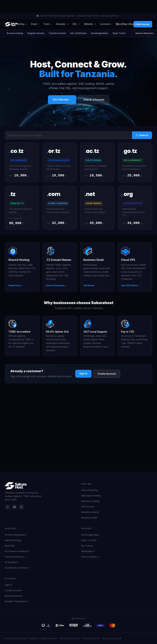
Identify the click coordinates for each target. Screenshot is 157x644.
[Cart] (117, 24)
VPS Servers (88, 507)
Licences (106, 24)
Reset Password (13, 596)
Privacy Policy (90, 638)
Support (135, 24)
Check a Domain (94, 100)
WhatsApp (87, 551)
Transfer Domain (58, 33)
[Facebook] (14, 507)
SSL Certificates (79, 33)
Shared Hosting (89, 490)
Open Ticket (120, 33)
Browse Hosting (15, 33)
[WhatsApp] (8, 507)
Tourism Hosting (13, 557)
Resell (121, 24)
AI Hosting (10, 562)
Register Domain (36, 33)
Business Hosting (90, 501)
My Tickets (87, 546)
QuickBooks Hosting (16, 568)
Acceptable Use (110, 638)
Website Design (13, 540)
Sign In (83, 374)
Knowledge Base (100, 33)
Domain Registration (16, 535)
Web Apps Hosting (91, 496)
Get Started (143, 24)
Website (88, 24)
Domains (61, 24)
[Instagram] (21, 507)
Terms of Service (68, 638)
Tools (48, 24)
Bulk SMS (10, 546)
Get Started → (62, 99)
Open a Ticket (89, 540)
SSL (75, 24)
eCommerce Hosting (16, 551)
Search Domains (145, 33)
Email (35, 24)
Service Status (89, 557)
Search (142, 135)
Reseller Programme (16, 601)
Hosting (22, 24)
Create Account (107, 374)
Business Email (89, 518)
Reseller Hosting (90, 512)
